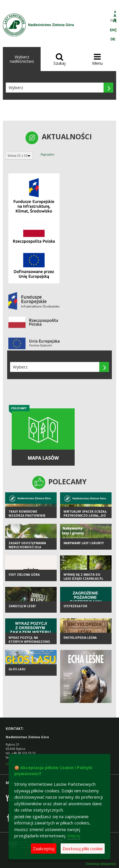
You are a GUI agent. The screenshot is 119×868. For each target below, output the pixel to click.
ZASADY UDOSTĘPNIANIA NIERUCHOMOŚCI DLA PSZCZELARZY (27, 547)
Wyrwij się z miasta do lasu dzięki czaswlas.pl (83, 577)
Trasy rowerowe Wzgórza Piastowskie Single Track (27, 516)
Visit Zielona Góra (24, 575)
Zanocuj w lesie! (22, 606)
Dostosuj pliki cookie (83, 849)
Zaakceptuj (44, 849)
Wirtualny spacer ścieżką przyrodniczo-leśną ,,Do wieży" (85, 516)
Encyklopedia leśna (80, 638)
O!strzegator (75, 606)
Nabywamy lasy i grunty (84, 543)
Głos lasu (17, 669)
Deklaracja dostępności (101, 864)
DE (113, 39)
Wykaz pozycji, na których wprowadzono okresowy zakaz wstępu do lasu (29, 644)
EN (112, 30)
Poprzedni (47, 154)
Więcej (74, 836)
